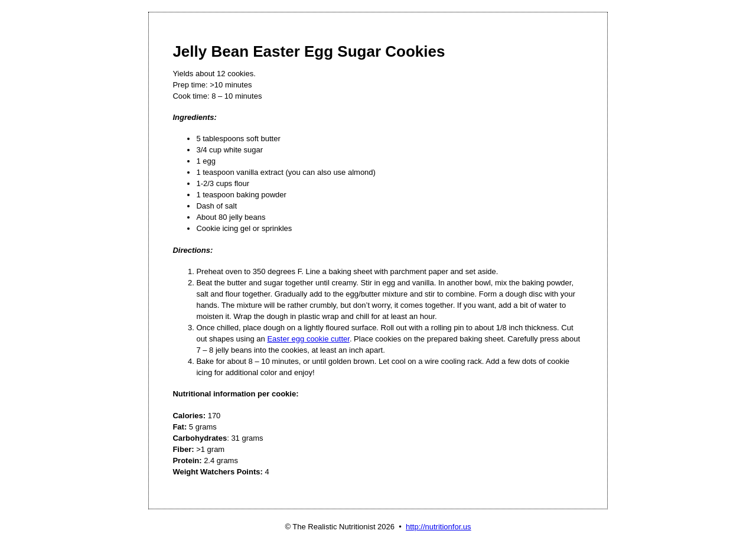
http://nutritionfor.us (439, 527)
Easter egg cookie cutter (308, 339)
